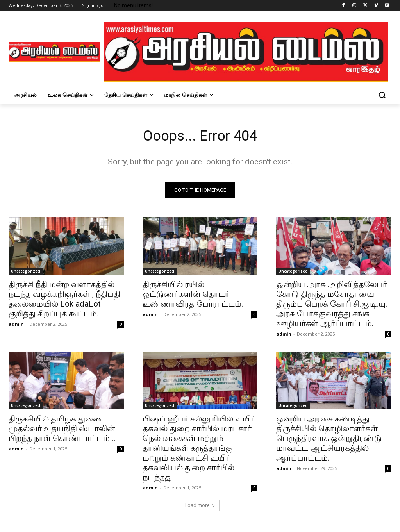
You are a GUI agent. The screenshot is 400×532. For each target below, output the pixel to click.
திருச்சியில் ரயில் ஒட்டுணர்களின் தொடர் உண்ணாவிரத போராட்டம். (193, 296)
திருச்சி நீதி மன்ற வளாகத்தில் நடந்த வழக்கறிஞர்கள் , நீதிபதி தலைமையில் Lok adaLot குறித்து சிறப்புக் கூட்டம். (64, 301)
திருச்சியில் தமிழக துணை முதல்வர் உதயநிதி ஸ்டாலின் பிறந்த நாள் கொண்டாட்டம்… (62, 431)
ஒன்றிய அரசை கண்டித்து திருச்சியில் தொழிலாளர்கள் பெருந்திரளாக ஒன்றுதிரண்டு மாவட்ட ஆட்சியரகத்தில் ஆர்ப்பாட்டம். (329, 441)
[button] (382, 95)
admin (16, 326)
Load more (200, 507)
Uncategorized (26, 273)
